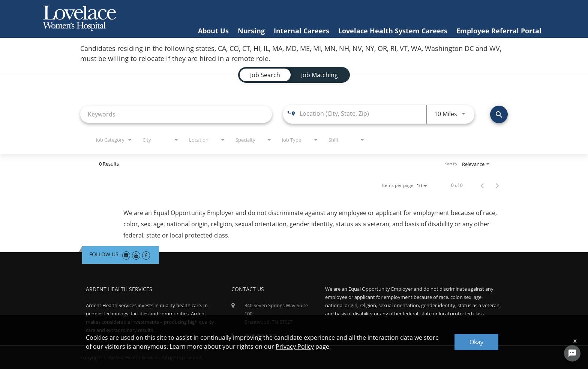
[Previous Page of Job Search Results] (482, 185)
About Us (213, 31)
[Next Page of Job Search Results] (497, 185)
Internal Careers (301, 31)
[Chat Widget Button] (572, 353)
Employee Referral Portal (499, 31)
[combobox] (176, 114)
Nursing (251, 31)
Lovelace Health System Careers (393, 31)
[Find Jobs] (499, 114)
